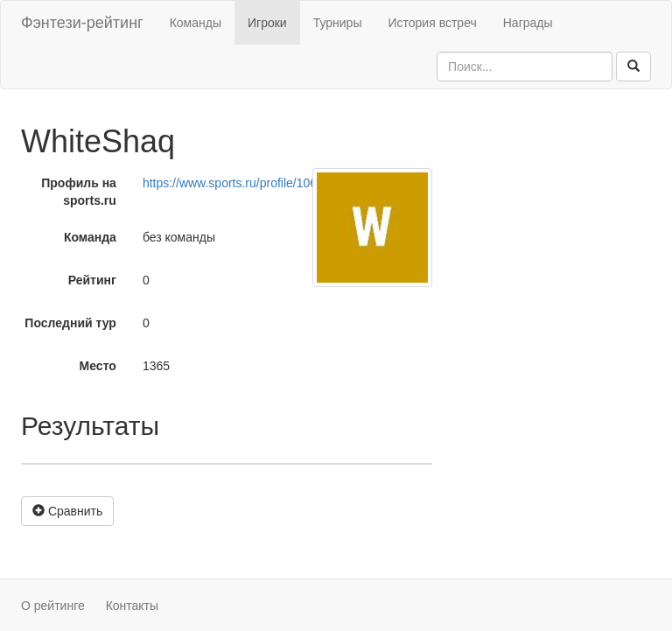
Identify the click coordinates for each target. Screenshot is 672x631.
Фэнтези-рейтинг (82, 23)
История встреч (432, 23)
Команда (90, 237)
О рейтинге (53, 606)
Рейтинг (92, 280)
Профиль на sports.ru (79, 192)
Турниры (338, 23)
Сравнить (67, 511)
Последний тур (70, 323)
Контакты (132, 606)
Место (98, 366)
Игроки (267, 23)
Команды (196, 23)
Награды (528, 23)
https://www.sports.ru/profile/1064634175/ (255, 183)
